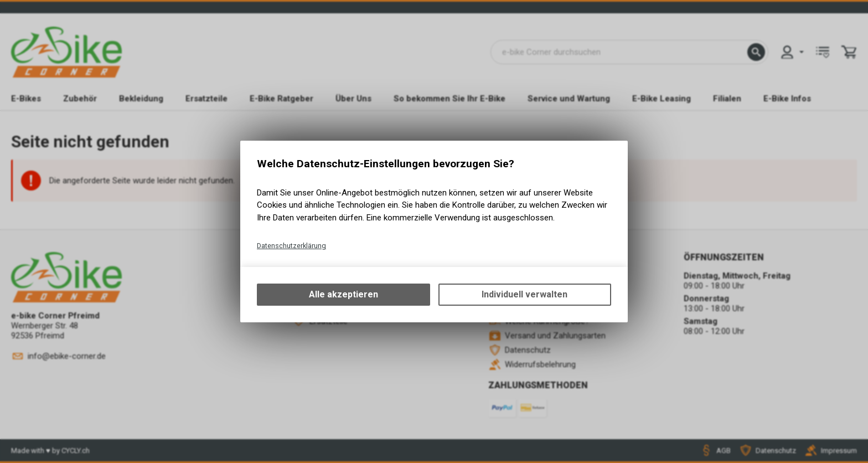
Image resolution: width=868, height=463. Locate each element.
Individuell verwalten (525, 294)
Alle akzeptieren (343, 294)
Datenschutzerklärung (291, 246)
